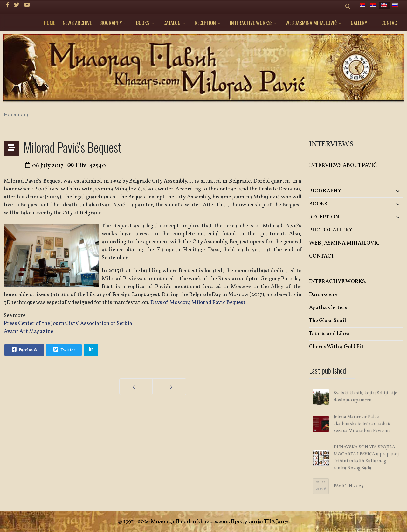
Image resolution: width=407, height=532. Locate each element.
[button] (388, 191)
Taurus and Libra (329, 334)
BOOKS (143, 23)
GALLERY (359, 23)
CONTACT (390, 23)
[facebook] (8, 5)
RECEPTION (205, 23)
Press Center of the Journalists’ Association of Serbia (68, 324)
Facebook (24, 349)
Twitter (64, 349)
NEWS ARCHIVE (77, 23)
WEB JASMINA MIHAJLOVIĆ (311, 23)
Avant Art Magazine (28, 332)
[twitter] (17, 5)
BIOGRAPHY (111, 23)
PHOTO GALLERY (331, 230)
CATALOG (172, 23)
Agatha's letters (328, 308)
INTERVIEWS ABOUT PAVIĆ (343, 166)
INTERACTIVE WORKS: (251, 23)
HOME (49, 23)
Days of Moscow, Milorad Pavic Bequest (198, 303)
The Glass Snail (328, 321)
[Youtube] (27, 5)
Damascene (323, 295)
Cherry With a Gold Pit (336, 347)
